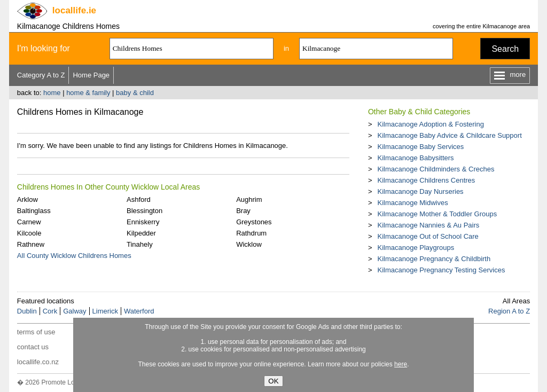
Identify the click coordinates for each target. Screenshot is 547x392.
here (401, 364)
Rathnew (31, 244)
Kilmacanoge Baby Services (420, 147)
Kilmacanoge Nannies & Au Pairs (428, 225)
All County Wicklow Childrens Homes (74, 256)
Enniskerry (143, 222)
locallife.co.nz (38, 362)
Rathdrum (251, 233)
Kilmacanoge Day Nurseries (420, 191)
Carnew (29, 222)
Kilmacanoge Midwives (412, 203)
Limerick (105, 311)
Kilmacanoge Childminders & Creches (436, 169)
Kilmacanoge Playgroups (416, 248)
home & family (88, 93)
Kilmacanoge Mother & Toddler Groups (437, 214)
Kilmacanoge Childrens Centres (426, 180)
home (52, 93)
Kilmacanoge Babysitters (415, 158)
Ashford (139, 199)
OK (273, 381)
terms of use (36, 332)
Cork (50, 311)
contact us (33, 347)
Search (505, 49)
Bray (243, 211)
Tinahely (140, 244)
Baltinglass (34, 211)
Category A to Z (41, 75)
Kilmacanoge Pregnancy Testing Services (441, 270)
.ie (74, 10)
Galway (75, 311)
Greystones (254, 222)
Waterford (139, 311)
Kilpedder (141, 233)
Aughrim (249, 199)
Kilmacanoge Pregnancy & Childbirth (434, 259)
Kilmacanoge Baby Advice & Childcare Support (449, 135)
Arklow (28, 199)
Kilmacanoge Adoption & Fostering (430, 124)
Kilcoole (29, 233)
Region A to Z (509, 311)
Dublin (27, 311)
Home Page (91, 75)
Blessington (144, 211)
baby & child (135, 93)
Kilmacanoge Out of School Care (428, 236)
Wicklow (249, 244)
